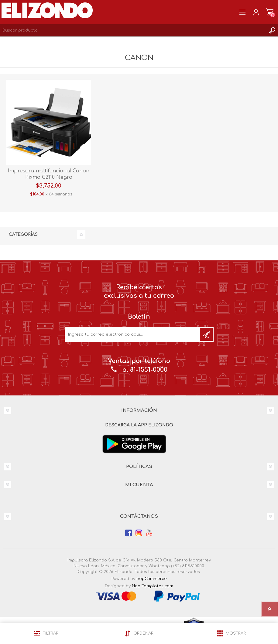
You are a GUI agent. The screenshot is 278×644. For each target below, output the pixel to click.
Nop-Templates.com (153, 586)
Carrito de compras (270, 12)
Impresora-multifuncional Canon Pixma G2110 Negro (49, 174)
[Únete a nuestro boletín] (133, 334)
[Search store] (133, 30)
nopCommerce (152, 579)
